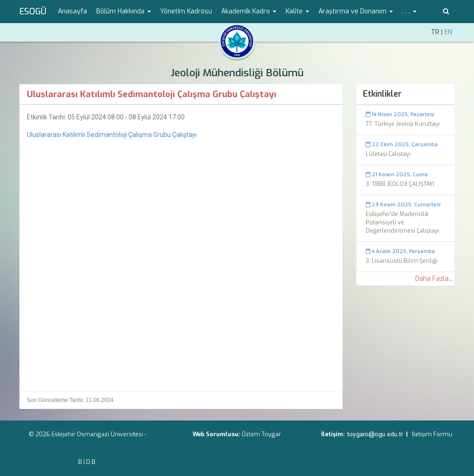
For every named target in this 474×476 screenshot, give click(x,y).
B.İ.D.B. (87, 462)
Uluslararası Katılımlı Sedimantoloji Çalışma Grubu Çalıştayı (112, 135)
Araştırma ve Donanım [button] (356, 11)
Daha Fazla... (434, 279)
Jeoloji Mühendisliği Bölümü (237, 73)
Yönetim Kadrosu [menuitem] (186, 11)
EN (448, 32)
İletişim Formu (432, 434)
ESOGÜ (33, 12)
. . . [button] (409, 11)
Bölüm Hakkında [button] (124, 11)
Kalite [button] (297, 11)
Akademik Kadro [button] (249, 11)
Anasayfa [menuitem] (72, 11)
